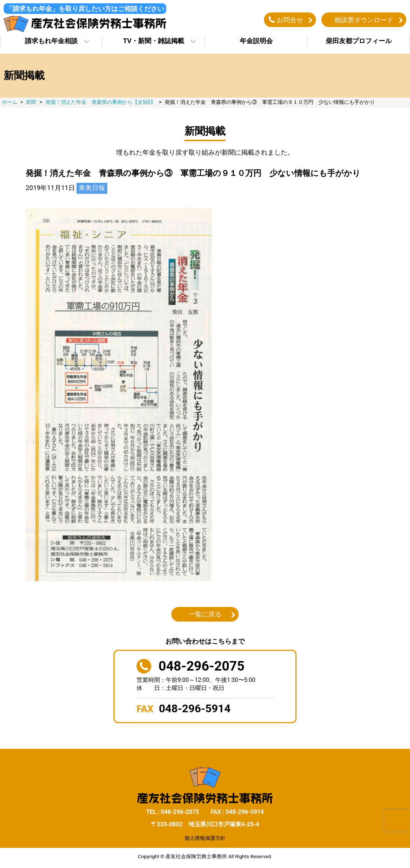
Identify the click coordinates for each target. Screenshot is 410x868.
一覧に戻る (205, 614)
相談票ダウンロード (364, 20)
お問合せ (290, 20)
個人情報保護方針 (205, 838)
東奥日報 (92, 188)
